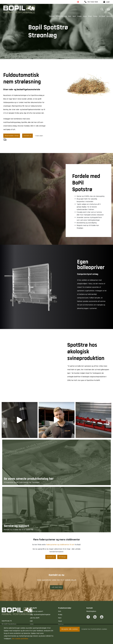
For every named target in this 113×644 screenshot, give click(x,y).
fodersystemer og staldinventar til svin (60, 545)
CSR (31, 621)
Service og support (37, 611)
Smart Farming (61, 16)
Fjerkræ (61, 624)
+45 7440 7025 (91, 2)
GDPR (32, 624)
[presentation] (4, 423)
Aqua (85, 16)
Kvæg (79, 16)
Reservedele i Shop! (12, 136)
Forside (52, 16)
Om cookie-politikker (20, 639)
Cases (95, 16)
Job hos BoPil (35, 618)
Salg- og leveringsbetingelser (40, 615)
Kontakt (110, 16)
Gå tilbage (62, 557)
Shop (90, 16)
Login (107, 2)
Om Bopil (102, 16)
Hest (74, 16)
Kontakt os (27, 136)
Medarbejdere (91, 611)
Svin (70, 16)
